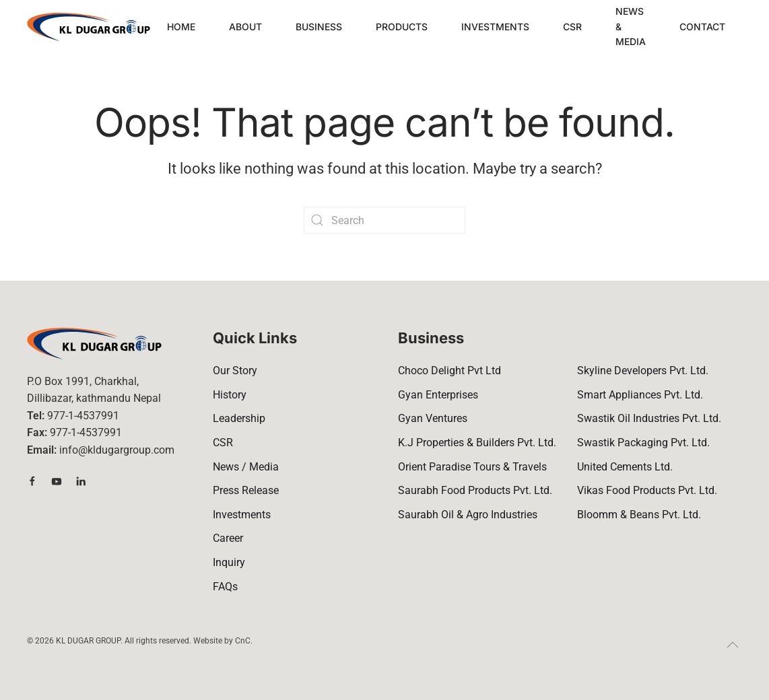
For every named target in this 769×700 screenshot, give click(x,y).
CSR (572, 27)
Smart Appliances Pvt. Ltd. (640, 395)
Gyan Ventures (433, 419)
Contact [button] (702, 27)
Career (228, 539)
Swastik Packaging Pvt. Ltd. (643, 443)
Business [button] (319, 27)
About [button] (245, 27)
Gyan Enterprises (438, 395)
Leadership (239, 419)
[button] (733, 645)
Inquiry (229, 562)
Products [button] (402, 27)
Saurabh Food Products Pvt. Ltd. (475, 490)
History (230, 395)
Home (181, 27)
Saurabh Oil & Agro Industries (468, 515)
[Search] (384, 220)
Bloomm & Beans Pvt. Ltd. (639, 515)
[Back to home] (89, 27)
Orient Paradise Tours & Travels (472, 467)
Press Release (246, 490)
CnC (243, 641)
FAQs (225, 587)
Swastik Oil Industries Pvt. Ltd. (649, 419)
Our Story (235, 371)
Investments (495, 27)
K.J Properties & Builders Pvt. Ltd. (477, 443)
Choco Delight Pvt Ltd (449, 371)
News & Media (631, 26)
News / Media (246, 467)
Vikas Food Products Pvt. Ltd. (647, 490)
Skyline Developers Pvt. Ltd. (643, 371)
